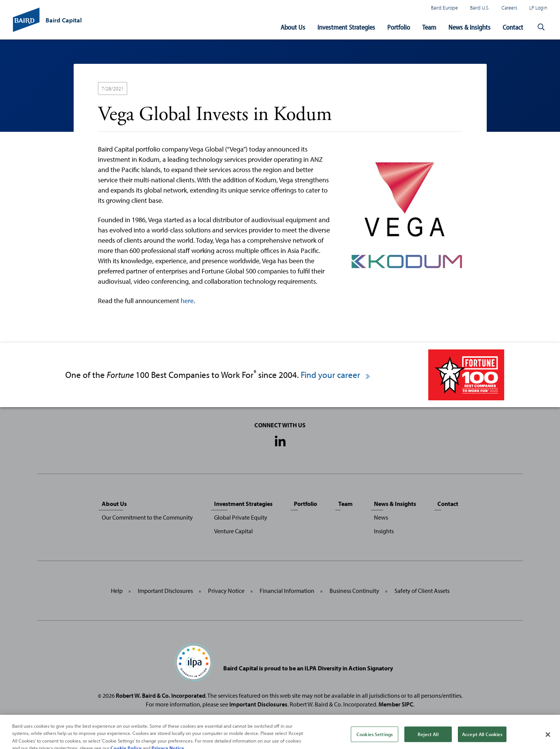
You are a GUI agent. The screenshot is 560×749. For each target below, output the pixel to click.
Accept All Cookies (482, 738)
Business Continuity (354, 591)
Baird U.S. (480, 7)
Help (117, 591)
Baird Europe (444, 7)
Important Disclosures (165, 591)
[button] (541, 27)
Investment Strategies (346, 27)
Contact (513, 27)
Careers (509, 7)
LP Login (538, 7)
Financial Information (287, 591)
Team (429, 27)
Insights (384, 531)
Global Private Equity (241, 517)
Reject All (428, 738)
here (187, 301)
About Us (293, 27)
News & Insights (469, 27)
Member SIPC (396, 704)
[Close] (548, 738)
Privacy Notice (226, 591)
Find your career (336, 375)
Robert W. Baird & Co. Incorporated (161, 695)
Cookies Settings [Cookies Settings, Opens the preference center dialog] (375, 738)
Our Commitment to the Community (147, 517)
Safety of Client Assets (422, 591)
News (381, 517)
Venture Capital (233, 531)
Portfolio (399, 27)
